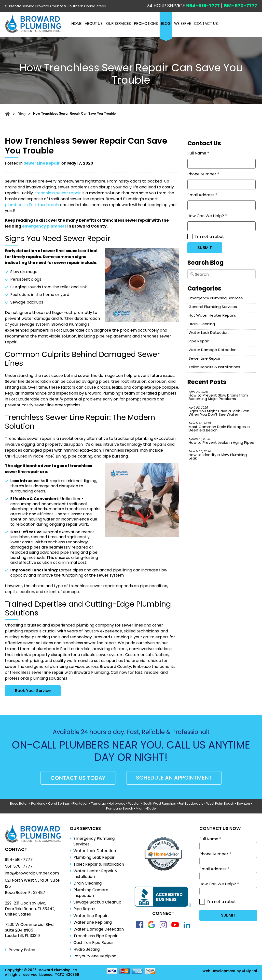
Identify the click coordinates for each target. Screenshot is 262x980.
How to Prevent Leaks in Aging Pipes (221, 441)
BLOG (167, 23)
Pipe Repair (199, 341)
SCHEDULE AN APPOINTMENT (174, 778)
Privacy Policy (22, 950)
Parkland (38, 804)
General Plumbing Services (213, 307)
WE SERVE (183, 23)
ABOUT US (94, 23)
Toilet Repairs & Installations (214, 367)
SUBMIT (205, 248)
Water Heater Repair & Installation (96, 874)
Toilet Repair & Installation (99, 864)
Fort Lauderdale (191, 804)
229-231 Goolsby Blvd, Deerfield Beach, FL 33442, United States (30, 909)
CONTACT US (207, 23)
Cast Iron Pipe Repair (94, 943)
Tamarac (98, 804)
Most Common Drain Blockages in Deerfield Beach (219, 427)
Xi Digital (249, 971)
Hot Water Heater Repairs (212, 315)
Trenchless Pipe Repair (96, 936)
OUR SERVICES (119, 23)
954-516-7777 (203, 6)
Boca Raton (19, 804)
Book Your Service (33, 691)
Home (76, 23)
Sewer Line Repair (42, 163)
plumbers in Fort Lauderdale (32, 205)
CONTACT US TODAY (78, 778)
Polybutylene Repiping (95, 956)
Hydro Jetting (87, 949)
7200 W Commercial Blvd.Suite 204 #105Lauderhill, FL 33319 (30, 930)
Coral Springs (59, 804)
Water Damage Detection (213, 350)
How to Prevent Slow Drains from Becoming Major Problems (218, 395)
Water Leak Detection (209, 332)
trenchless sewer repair (58, 193)
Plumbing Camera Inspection (91, 893)
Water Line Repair (90, 916)
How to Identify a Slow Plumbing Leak (218, 455)
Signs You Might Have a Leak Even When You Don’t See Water (219, 411)
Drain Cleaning (202, 324)
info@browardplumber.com (32, 873)
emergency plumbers (44, 226)
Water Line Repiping (93, 922)
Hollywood (117, 804)
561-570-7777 (240, 6)
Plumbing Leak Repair (94, 857)
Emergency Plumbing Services (216, 298)
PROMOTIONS (146, 23)
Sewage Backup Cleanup (97, 902)
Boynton (243, 804)
